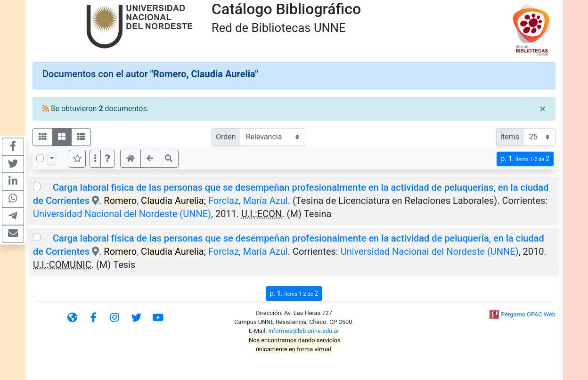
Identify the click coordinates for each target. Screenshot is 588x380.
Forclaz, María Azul (248, 201)
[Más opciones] (95, 159)
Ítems (510, 137)
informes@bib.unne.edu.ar (304, 331)
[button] (107, 159)
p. (525, 159)
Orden (226, 137)
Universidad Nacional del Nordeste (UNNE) (122, 214)
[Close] (543, 109)
